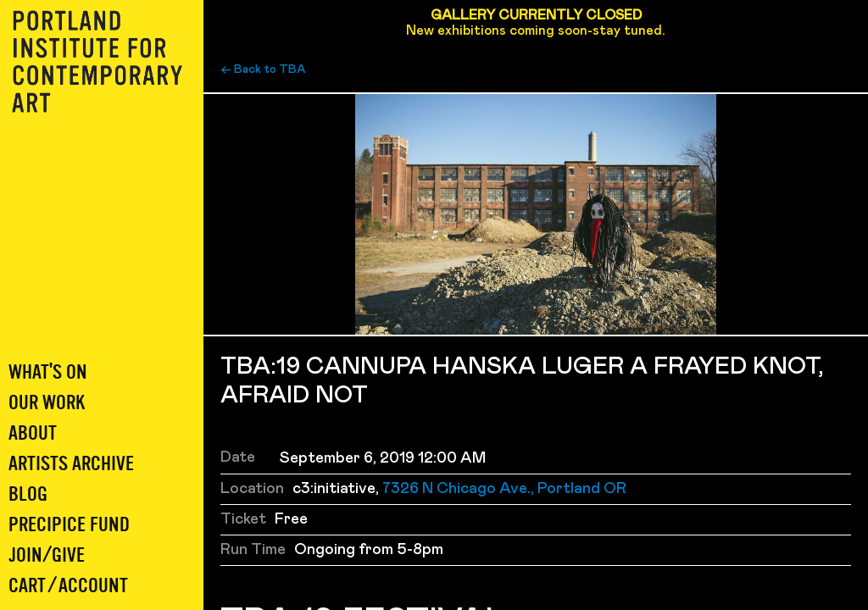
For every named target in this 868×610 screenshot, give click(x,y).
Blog (28, 494)
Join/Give (47, 555)
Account (93, 586)
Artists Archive (71, 464)
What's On (48, 372)
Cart (27, 586)
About (33, 433)
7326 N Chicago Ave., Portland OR (504, 489)
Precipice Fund (69, 525)
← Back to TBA (263, 69)
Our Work (47, 403)
